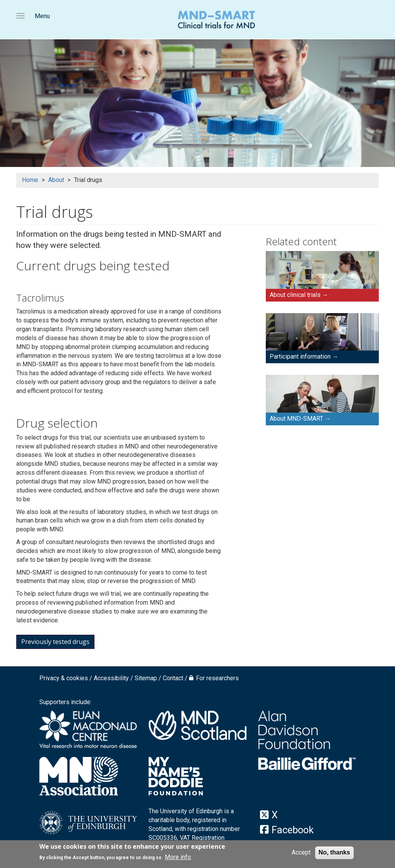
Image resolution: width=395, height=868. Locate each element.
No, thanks (334, 854)
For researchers (217, 678)
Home (30, 180)
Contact (173, 678)
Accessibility (111, 678)
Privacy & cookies (64, 678)
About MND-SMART (296, 419)
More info (178, 858)
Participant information (300, 356)
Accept (301, 854)
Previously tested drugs (55, 642)
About (56, 180)
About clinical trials (295, 295)
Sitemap (146, 678)
